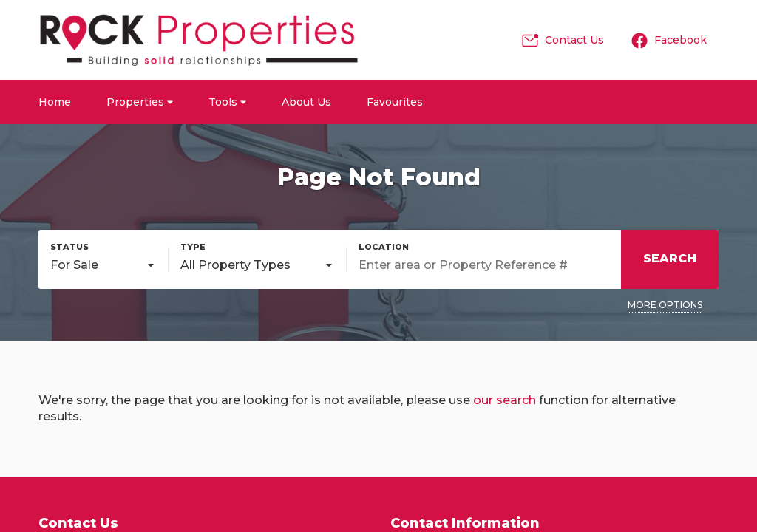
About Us (306, 102)
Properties (140, 102)
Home (55, 102)
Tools (227, 102)
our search (505, 400)
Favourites (395, 102)
